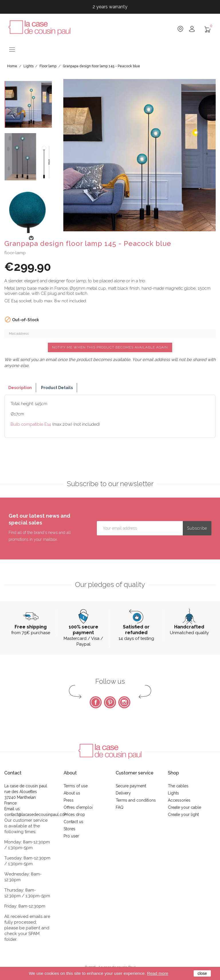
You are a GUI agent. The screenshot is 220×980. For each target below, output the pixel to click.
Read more (158, 973)
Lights (173, 793)
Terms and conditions (136, 800)
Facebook (96, 702)
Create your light (183, 815)
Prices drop (74, 815)
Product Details (57, 388)
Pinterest (110, 702)
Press (69, 800)
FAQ (120, 807)
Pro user (71, 836)
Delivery (123, 793)
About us (72, 793)
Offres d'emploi (78, 807)
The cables (178, 786)
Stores (69, 829)
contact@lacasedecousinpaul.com (36, 815)
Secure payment (131, 786)
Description (20, 388)
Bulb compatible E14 (31, 424)
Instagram (124, 702)
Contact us (73, 822)
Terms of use (76, 786)
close (202, 973)
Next (31, 238)
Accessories (179, 800)
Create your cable (184, 807)
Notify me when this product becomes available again (110, 347)
